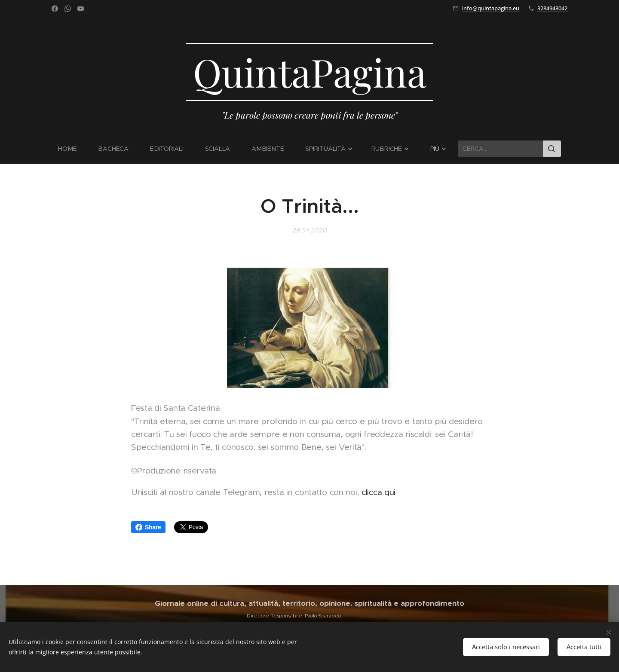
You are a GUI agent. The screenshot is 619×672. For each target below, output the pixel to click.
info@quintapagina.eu (491, 8)
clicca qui (378, 492)
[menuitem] (74, 149)
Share (148, 527)
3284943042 (552, 8)
